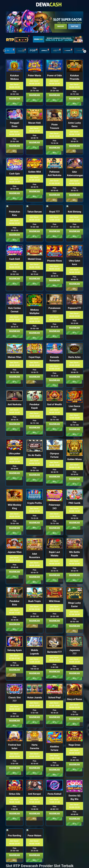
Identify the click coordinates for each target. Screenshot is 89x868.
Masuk (61, 26)
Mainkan (15, 99)
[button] (85, 51)
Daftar (75, 26)
